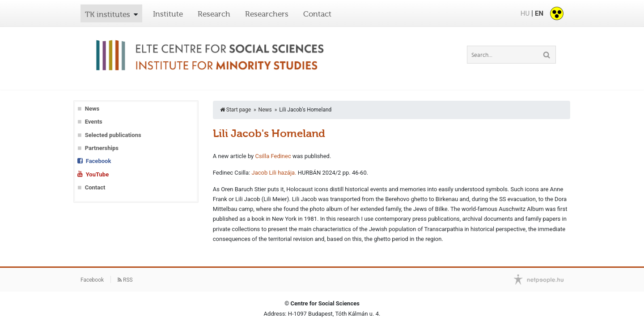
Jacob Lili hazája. (274, 173)
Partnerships (102, 148)
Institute (168, 14)
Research (214, 14)
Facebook (99, 161)
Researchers (267, 14)
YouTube (97, 174)
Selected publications (113, 135)
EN (539, 13)
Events (94, 122)
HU (525, 13)
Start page (235, 110)
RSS (125, 280)
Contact (317, 14)
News (92, 109)
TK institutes (108, 14)
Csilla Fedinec (273, 156)
